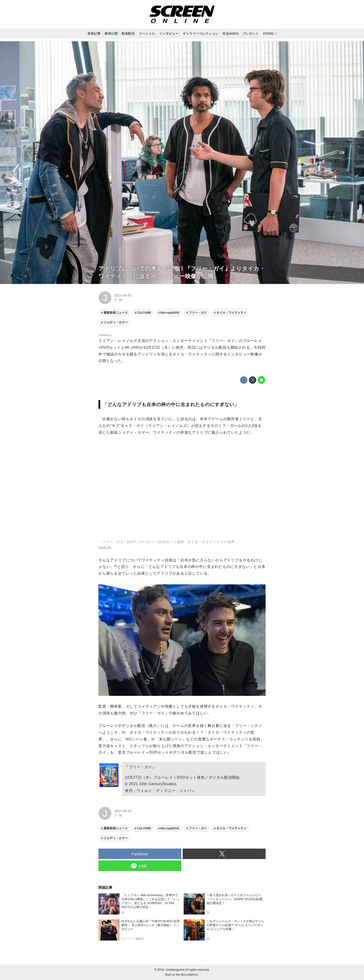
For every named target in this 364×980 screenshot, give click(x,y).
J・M (118, 300)
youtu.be (105, 547)
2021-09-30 (123, 295)
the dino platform (187, 975)
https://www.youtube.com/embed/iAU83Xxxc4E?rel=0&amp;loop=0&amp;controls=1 (182, 490)
